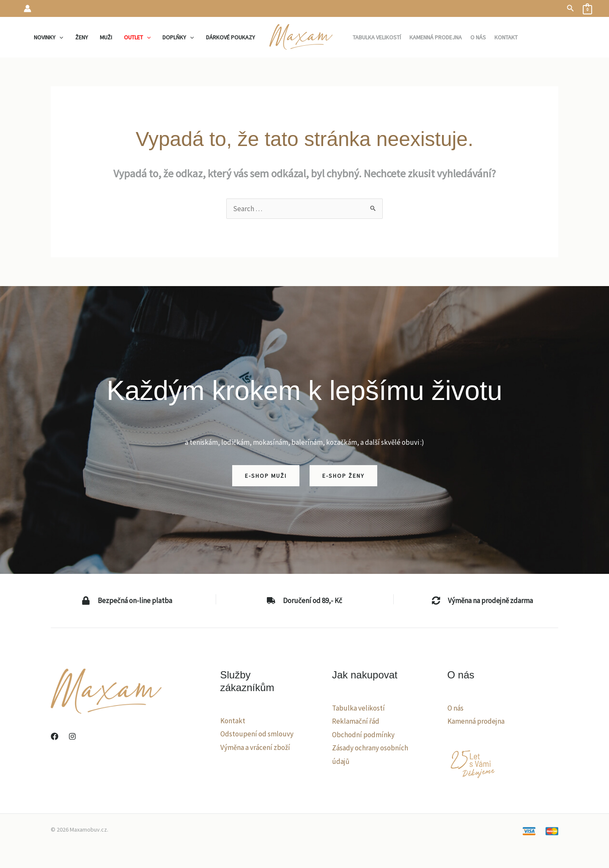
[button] (571, 8)
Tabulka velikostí (358, 708)
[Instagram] (72, 736)
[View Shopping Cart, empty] (587, 8)
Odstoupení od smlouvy (257, 734)
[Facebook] (55, 736)
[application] (59, 37)
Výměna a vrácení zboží (255, 747)
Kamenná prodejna (476, 721)
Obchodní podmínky (363, 735)
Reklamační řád (356, 721)
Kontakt (233, 721)
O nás (455, 708)
